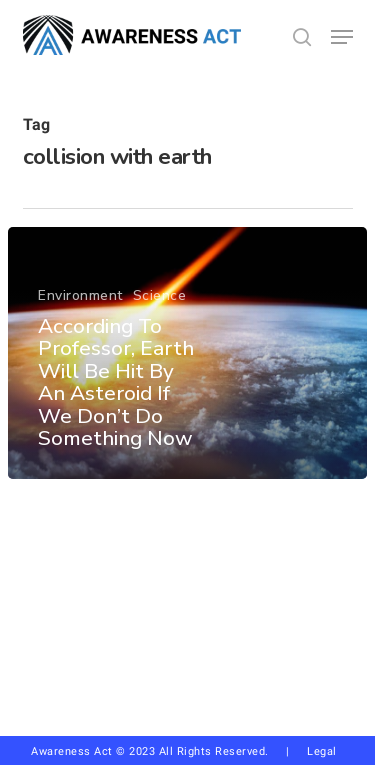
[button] (342, 37)
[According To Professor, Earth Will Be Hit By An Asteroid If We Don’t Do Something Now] (187, 353)
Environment (80, 295)
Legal (322, 751)
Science (160, 295)
